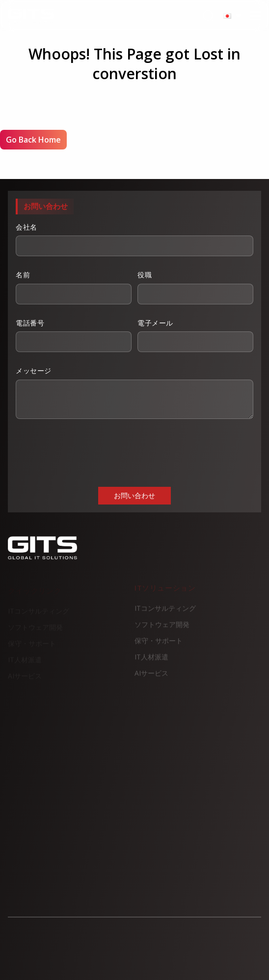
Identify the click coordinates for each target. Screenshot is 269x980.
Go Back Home (33, 140)
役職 (195, 287)
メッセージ (134, 392)
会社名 (134, 239)
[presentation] (90, 452)
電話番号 (74, 335)
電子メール (195, 335)
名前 (74, 287)
